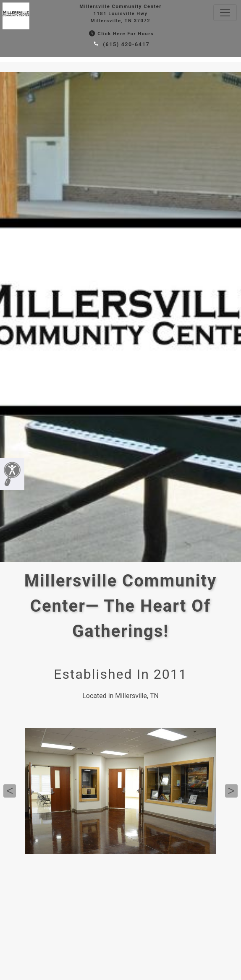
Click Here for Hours (120, 34)
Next (231, 791)
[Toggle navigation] (225, 13)
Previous (10, 791)
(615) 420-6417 (121, 44)
